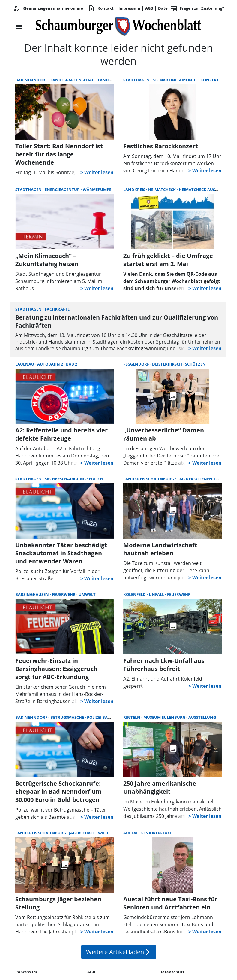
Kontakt (101, 8)
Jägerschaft (82, 833)
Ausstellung (202, 717)
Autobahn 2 (51, 364)
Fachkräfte (57, 309)
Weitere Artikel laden (119, 952)
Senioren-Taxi (156, 833)
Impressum (129, 8)
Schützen (195, 364)
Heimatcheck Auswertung (207, 190)
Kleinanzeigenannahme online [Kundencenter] (48, 8)
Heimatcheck (162, 190)
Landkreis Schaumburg (149, 479)
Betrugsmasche (68, 717)
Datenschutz (172, 972)
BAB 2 (72, 364)
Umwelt (87, 594)
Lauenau (25, 364)
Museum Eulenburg (165, 717)
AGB (149, 8)
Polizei (96, 479)
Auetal (131, 833)
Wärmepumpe (97, 190)
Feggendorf (137, 364)
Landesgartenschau (73, 80)
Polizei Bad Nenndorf (111, 717)
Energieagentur (63, 190)
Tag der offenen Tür (200, 479)
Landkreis (135, 190)
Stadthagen (137, 80)
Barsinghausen (33, 594)
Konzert (210, 80)
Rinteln (132, 717)
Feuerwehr (64, 594)
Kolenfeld (135, 594)
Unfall (157, 594)
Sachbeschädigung (66, 479)
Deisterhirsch (168, 364)
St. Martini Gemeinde (175, 80)
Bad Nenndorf (32, 80)
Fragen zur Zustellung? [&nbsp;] (197, 8)
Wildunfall (111, 833)
